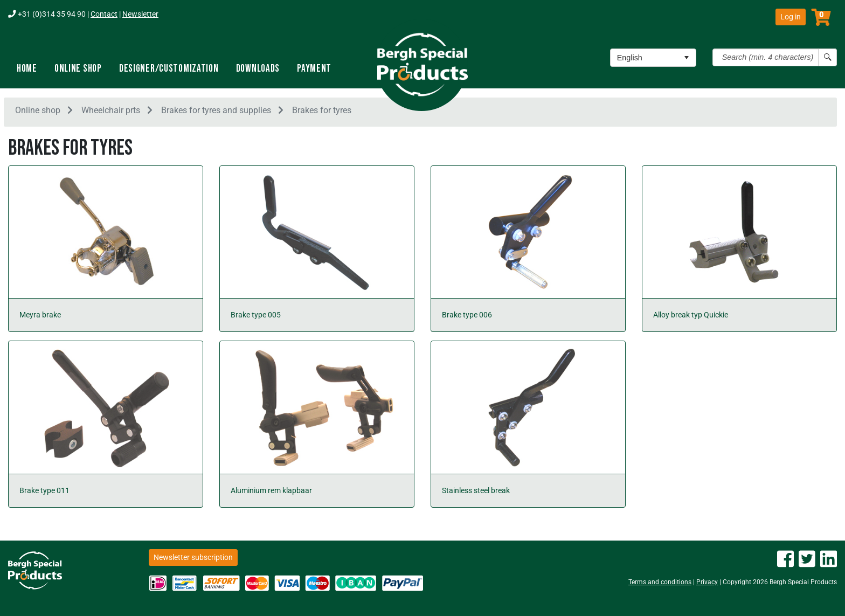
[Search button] (827, 57)
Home (27, 69)
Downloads (258, 69)
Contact (104, 14)
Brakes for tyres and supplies (216, 112)
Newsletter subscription (193, 557)
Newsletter (140, 14)
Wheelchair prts (111, 112)
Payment (314, 69)
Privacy (707, 582)
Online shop (78, 69)
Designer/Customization (169, 69)
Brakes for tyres (322, 112)
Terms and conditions (660, 582)
